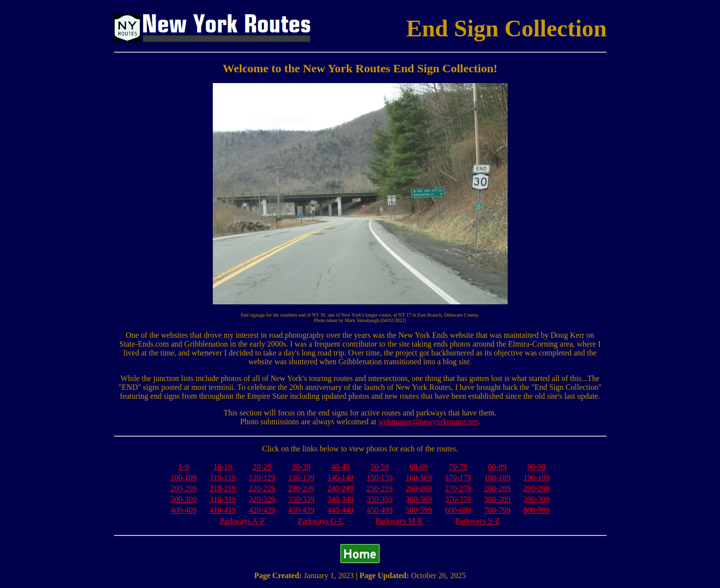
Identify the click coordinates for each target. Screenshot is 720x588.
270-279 (458, 488)
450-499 (380, 510)
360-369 (419, 499)
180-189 (497, 478)
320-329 (262, 499)
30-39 (301, 467)
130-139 (301, 478)
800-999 (536, 510)
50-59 (380, 467)
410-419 (223, 510)
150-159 (380, 478)
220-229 (262, 488)
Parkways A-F (243, 521)
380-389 (497, 499)
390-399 (536, 499)
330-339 (301, 499)
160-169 (419, 478)
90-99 (536, 467)
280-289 (497, 488)
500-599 (419, 510)
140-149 (340, 478)
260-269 (419, 488)
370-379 (458, 499)
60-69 (419, 467)
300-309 (184, 499)
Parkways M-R (399, 521)
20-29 (262, 467)
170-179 (458, 478)
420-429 (262, 510)
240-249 (340, 488)
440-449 (340, 510)
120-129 (262, 478)
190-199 (536, 478)
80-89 (497, 467)
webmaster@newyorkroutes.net (428, 422)
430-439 (301, 510)
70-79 (458, 467)
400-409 (184, 510)
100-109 (184, 478)
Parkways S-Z (478, 521)
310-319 (223, 499)
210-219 (223, 488)
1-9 (184, 467)
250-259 (380, 488)
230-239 (301, 488)
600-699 (458, 510)
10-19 (223, 467)
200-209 (184, 488)
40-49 (340, 467)
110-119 (223, 478)
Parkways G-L (321, 521)
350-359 (380, 499)
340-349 (340, 499)
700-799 (497, 510)
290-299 (536, 488)
